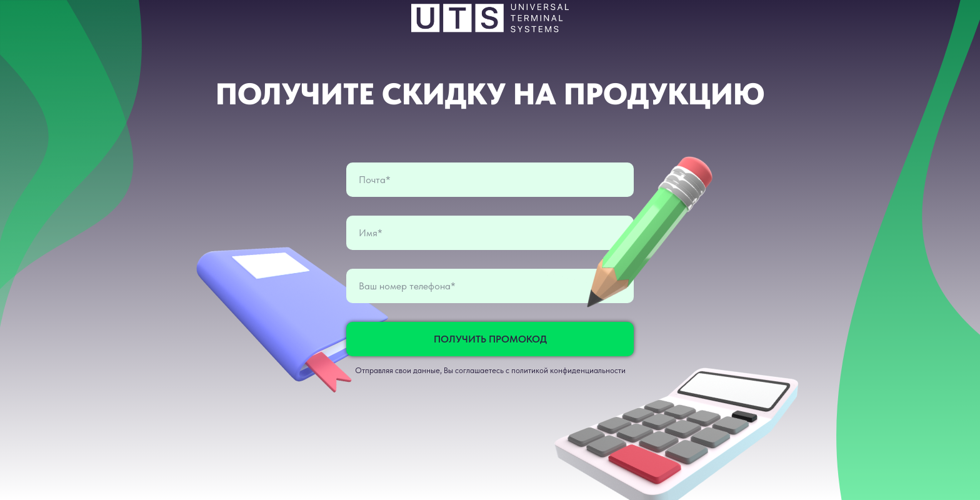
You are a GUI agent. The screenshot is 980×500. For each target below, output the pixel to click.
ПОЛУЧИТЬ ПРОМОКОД (490, 339)
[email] (490, 180)
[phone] (490, 286)
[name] (490, 233)
